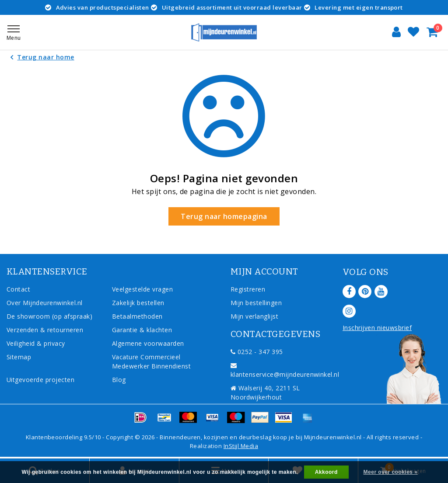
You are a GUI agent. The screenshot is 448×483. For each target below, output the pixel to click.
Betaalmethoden (137, 316)
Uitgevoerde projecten (40, 380)
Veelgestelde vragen (142, 289)
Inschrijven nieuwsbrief (377, 328)
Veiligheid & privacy (36, 343)
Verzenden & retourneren (45, 330)
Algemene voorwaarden (148, 343)
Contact (18, 289)
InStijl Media (241, 446)
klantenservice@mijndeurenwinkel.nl (285, 370)
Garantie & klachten (142, 330)
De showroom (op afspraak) (51, 316)
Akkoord (326, 472)
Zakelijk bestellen (138, 303)
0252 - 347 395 (257, 352)
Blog (119, 380)
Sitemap (19, 357)
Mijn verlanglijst (254, 316)
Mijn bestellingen (256, 303)
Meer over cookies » (391, 472)
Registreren (248, 289)
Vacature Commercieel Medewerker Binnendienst (151, 361)
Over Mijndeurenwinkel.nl (45, 303)
